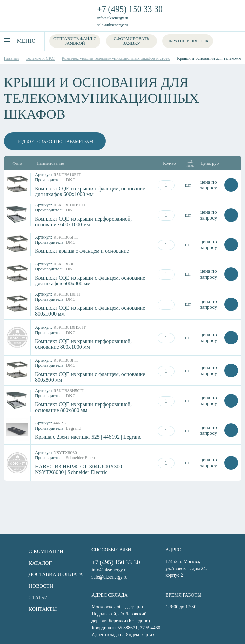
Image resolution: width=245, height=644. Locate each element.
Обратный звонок (189, 41)
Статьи (27, 598)
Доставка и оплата (44, 574)
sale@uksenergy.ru (113, 25)
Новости (29, 586)
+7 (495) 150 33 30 (130, 9)
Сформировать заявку (133, 41)
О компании (34, 551)
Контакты (31, 609)
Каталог (28, 563)
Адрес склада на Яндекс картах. (114, 633)
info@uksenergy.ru (113, 18)
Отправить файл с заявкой (75, 41)
